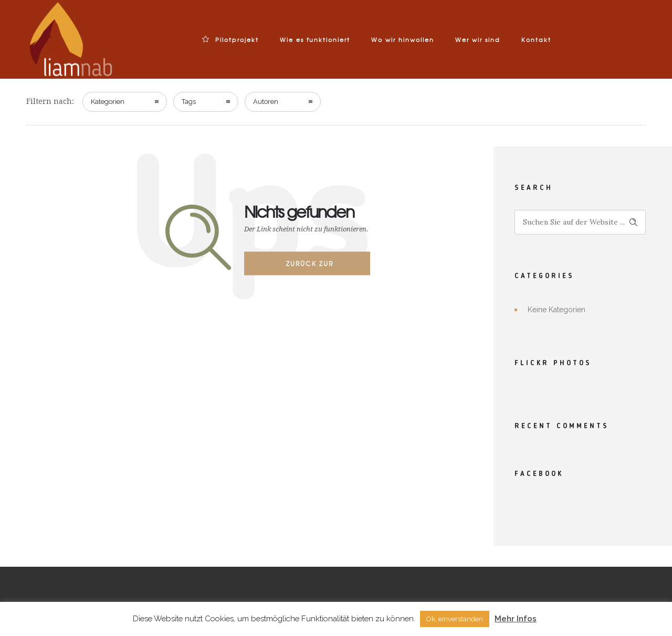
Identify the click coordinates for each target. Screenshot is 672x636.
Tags (189, 102)
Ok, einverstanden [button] (455, 619)
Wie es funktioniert (315, 39)
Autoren (266, 102)
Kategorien (108, 102)
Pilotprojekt (230, 39)
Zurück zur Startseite (310, 267)
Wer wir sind (478, 39)
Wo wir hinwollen (403, 39)
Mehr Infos (516, 619)
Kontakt (536, 39)
